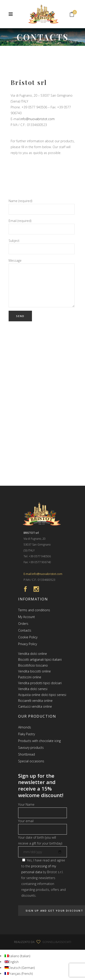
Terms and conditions (34, 610)
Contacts (25, 630)
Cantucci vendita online (35, 706)
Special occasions (31, 761)
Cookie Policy (28, 637)
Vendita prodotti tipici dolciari (40, 683)
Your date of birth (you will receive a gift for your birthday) (42, 845)
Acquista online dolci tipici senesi (42, 695)
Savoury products (31, 748)
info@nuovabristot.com (38, 119)
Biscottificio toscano (33, 665)
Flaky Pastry (27, 734)
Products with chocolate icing (39, 741)
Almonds (25, 727)
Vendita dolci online (33, 654)
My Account (27, 617)
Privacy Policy (28, 644)
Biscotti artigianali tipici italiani (40, 659)
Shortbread (27, 754)
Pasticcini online (30, 677)
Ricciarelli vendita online (35, 701)
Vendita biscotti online (34, 671)
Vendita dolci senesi (33, 689)
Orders (23, 624)
